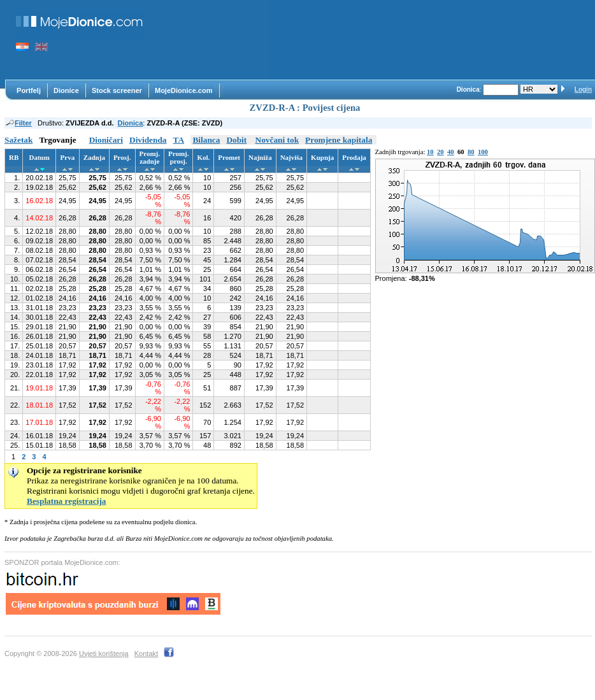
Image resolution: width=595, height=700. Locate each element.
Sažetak (18, 140)
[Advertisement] (213, 40)
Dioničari (106, 140)
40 (451, 152)
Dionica (131, 123)
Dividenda (148, 140)
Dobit (236, 140)
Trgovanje (57, 140)
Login (583, 89)
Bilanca (206, 140)
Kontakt (146, 654)
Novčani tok (277, 140)
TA (179, 140)
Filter (18, 123)
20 (441, 152)
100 (483, 152)
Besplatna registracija (67, 501)
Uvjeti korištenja (104, 654)
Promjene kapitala (339, 140)
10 (430, 152)
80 (471, 152)
